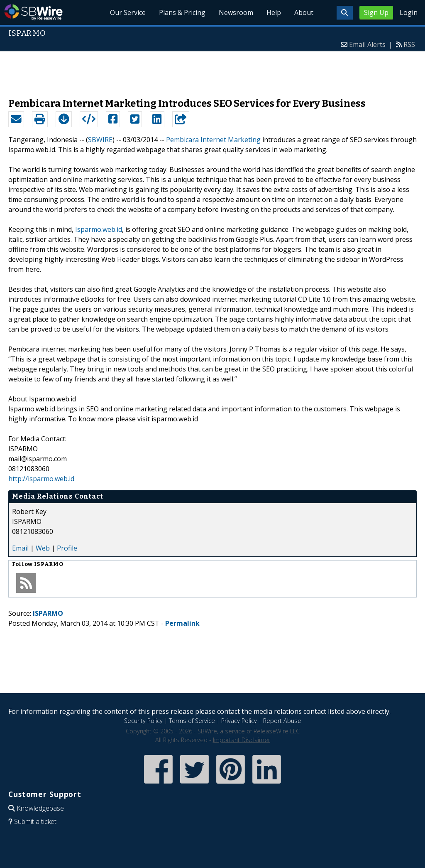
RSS (409, 44)
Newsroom (236, 12)
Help (274, 12)
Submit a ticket (35, 821)
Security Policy (143, 721)
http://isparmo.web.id (41, 479)
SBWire (33, 12)
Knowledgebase (40, 808)
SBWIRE (100, 140)
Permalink (182, 623)
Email (20, 548)
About (304, 12)
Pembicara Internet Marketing (213, 140)
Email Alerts (367, 44)
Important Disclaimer (242, 740)
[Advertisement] (212, 70)
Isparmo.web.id (99, 229)
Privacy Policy (239, 721)
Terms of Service (192, 721)
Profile (67, 548)
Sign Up (376, 12)
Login (409, 12)
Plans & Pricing (182, 12)
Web (43, 548)
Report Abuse (282, 721)
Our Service (128, 12)
